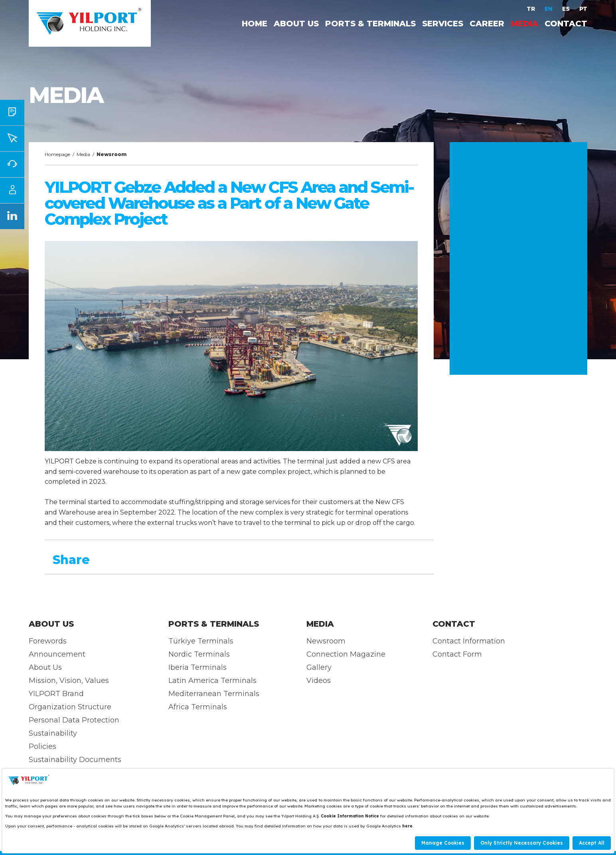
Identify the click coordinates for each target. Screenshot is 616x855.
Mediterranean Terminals (214, 694)
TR (532, 9)
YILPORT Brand (56, 694)
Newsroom (326, 641)
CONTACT (566, 24)
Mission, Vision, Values (69, 681)
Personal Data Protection (74, 720)
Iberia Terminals (197, 667)
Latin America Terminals (212, 681)
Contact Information (469, 641)
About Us (45, 667)
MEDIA (524, 24)
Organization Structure (70, 707)
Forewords (48, 641)
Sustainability (53, 733)
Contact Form (457, 654)
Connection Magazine (346, 654)
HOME (255, 24)
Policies (42, 746)
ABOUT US (296, 24)
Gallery (319, 667)
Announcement (57, 654)
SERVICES (443, 24)
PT (583, 9)
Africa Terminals (198, 707)
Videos (319, 681)
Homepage (57, 154)
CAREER (487, 24)
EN (549, 9)
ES (567, 9)
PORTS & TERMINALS (370, 24)
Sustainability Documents (75, 760)
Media (83, 154)
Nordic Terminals (199, 654)
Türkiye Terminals (201, 641)
